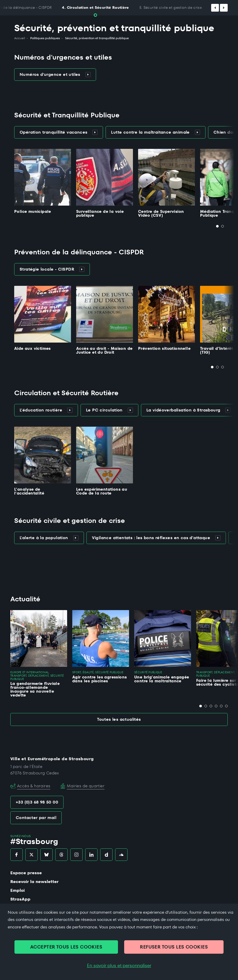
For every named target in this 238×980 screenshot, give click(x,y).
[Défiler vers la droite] (224, 8)
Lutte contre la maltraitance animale (155, 132)
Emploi (18, 890)
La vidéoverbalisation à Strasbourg (189, 410)
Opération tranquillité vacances (59, 132)
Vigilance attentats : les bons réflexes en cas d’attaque (156, 538)
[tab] (217, 226)
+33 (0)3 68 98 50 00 (37, 802)
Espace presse (26, 873)
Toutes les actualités (119, 719)
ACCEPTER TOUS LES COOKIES (66, 947)
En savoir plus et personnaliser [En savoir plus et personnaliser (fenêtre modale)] (119, 966)
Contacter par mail (36, 818)
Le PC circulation (109, 410)
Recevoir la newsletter (34, 882)
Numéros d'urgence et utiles (55, 74)
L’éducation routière (46, 410)
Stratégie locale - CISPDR (52, 269)
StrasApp (20, 899)
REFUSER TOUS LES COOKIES (174, 947)
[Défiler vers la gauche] (215, 8)
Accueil (20, 38)
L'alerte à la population (49, 538)
